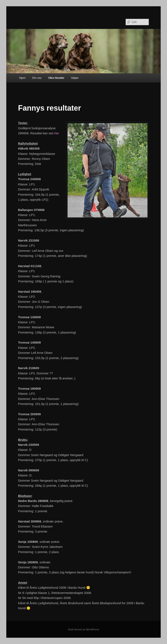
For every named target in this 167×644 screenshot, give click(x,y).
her (57, 133)
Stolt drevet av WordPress (83, 630)
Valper (75, 78)
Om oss (37, 78)
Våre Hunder (56, 78)
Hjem (22, 78)
